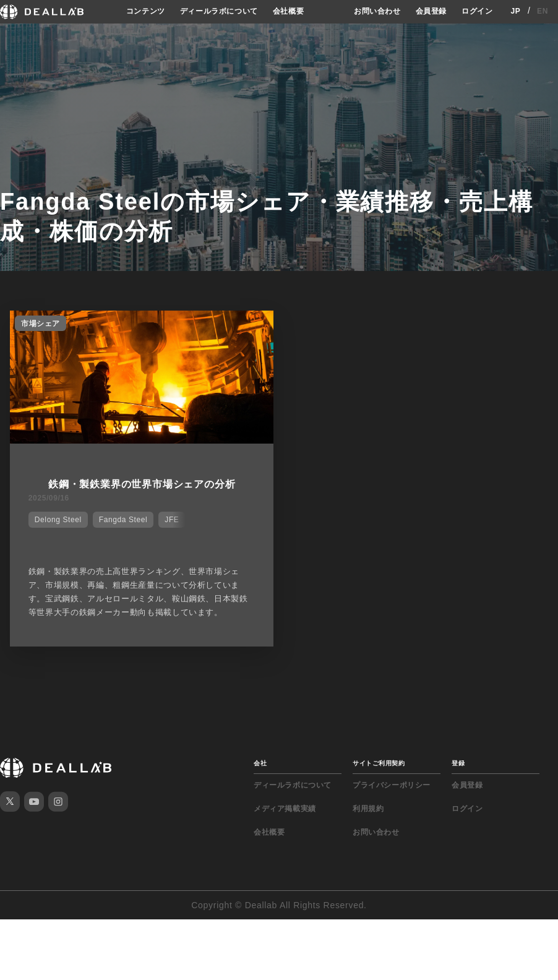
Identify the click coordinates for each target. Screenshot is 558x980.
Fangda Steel (123, 520)
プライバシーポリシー (392, 785)
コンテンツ (146, 11)
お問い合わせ (377, 11)
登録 (458, 763)
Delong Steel (58, 520)
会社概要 (288, 11)
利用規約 (368, 809)
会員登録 (431, 11)
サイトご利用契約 (379, 763)
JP (515, 11)
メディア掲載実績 (285, 809)
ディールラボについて (219, 11)
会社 (260, 763)
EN (543, 11)
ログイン (477, 11)
